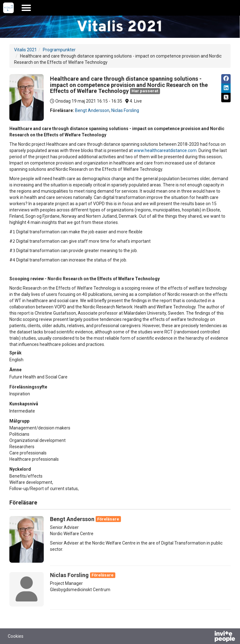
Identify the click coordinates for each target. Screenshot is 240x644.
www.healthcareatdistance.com (165, 150)
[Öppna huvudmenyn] (26, 8)
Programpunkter (59, 50)
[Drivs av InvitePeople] (208, 637)
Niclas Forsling (125, 110)
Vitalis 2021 (25, 50)
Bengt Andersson (92, 110)
